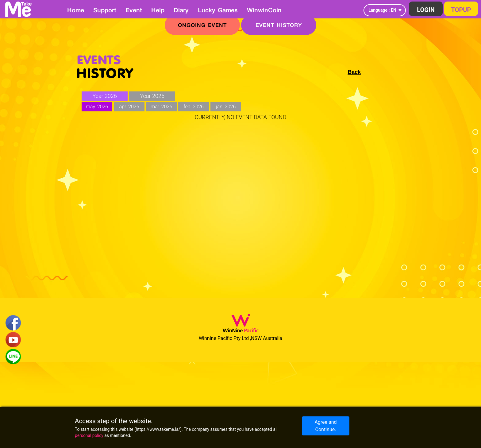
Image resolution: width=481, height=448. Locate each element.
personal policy (89, 435)
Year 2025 (152, 96)
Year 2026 (105, 96)
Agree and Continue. (325, 426)
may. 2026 (97, 107)
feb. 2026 (193, 107)
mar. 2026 (161, 107)
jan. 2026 (226, 107)
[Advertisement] (240, 196)
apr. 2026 (129, 107)
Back (354, 72)
